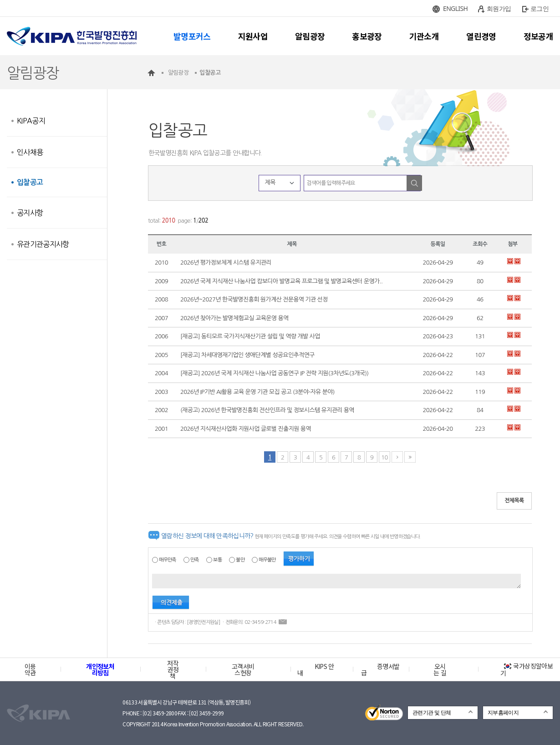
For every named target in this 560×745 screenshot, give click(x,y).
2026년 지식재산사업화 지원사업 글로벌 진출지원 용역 (246, 429)
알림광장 (310, 36)
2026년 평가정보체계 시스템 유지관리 (226, 263)
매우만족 (167, 560)
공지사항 (30, 213)
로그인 (540, 8)
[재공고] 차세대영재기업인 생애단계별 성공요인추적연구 (247, 355)
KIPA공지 (31, 121)
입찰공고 (30, 182)
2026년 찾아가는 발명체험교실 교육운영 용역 (234, 318)
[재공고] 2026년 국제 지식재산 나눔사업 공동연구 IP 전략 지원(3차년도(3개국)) (274, 373)
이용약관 (30, 669)
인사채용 (30, 152)
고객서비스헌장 (243, 669)
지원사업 (253, 36)
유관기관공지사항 (43, 244)
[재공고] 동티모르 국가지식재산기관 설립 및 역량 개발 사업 (250, 336)
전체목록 (514, 500)
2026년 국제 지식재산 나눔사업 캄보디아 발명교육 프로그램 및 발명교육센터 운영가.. (281, 281)
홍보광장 (367, 36)
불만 (240, 560)
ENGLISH (455, 8)
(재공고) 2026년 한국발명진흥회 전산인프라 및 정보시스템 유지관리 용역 (267, 410)
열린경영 (481, 36)
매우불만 (267, 560)
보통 (217, 560)
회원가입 (499, 8)
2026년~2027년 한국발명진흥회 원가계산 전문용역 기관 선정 (254, 299)
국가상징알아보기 (527, 669)
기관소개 (424, 36)
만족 (195, 560)
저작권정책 (173, 669)
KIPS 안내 (316, 669)
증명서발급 (380, 669)
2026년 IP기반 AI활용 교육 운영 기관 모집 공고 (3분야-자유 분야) (257, 392)
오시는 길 (440, 669)
